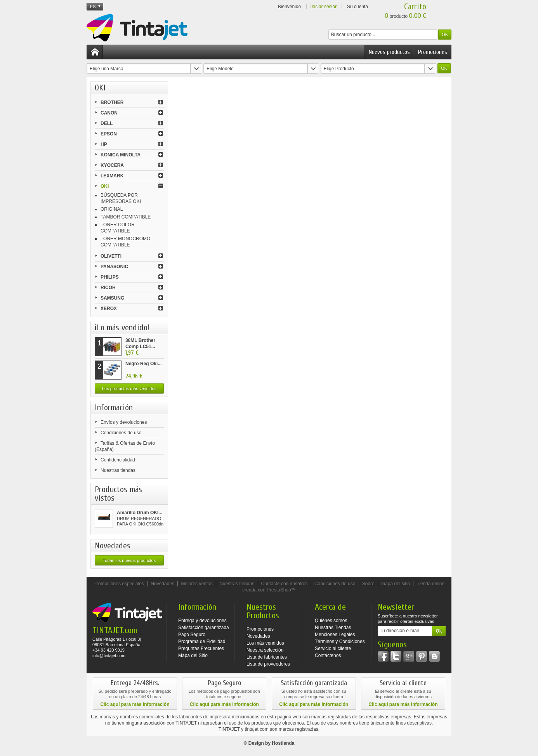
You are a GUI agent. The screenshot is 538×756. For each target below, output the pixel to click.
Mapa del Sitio (193, 655)
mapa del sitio (396, 584)
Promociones (433, 52)
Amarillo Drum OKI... (140, 513)
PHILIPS (110, 277)
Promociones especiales (119, 584)
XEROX (109, 309)
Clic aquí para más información (135, 704)
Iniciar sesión (324, 7)
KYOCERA (112, 165)
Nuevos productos (389, 52)
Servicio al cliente (333, 648)
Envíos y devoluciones (124, 422)
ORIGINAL (112, 209)
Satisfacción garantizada (204, 628)
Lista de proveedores (268, 664)
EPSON (109, 134)
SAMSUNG (112, 298)
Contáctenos (328, 655)
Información (114, 407)
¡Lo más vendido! (122, 328)
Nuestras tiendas (118, 470)
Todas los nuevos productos (129, 560)
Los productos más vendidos (129, 388)
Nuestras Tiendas (333, 628)
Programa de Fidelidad (202, 642)
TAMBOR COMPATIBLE (126, 217)
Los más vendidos (265, 643)
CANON (109, 113)
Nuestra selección (265, 650)
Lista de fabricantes (267, 657)
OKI (105, 186)
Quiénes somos (331, 621)
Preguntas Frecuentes (201, 648)
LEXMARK (112, 176)
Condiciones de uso (121, 433)
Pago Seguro (192, 635)
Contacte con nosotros (285, 584)
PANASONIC (114, 267)
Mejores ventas (197, 584)
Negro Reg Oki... (143, 364)
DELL (107, 123)
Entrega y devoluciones (202, 621)
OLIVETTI (111, 256)
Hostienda (283, 743)
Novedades (113, 546)
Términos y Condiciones (340, 642)
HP (104, 144)
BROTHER (112, 102)
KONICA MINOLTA (121, 155)
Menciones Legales (335, 635)
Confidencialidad (118, 460)
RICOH (108, 288)
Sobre (368, 584)
